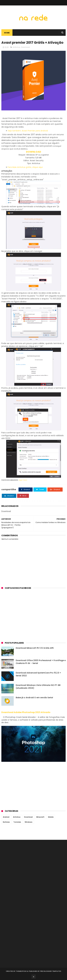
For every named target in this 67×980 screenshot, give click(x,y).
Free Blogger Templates (51, 971)
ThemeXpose (21, 971)
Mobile (51, 817)
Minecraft (40, 817)
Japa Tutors (23, 480)
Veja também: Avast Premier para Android (28, 131)
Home (7, 33)
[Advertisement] (33, 617)
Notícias (6, 822)
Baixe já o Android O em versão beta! (34, 698)
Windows (28, 822)
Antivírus (17, 47)
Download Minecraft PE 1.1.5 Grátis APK (35, 648)
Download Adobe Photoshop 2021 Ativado (26, 712)
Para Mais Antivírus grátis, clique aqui (25, 167)
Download (25, 47)
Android (6, 817)
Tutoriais (17, 822)
